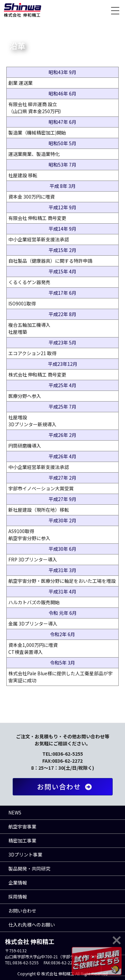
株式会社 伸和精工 (22, 10)
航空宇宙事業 (22, 826)
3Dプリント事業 (25, 854)
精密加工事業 (22, 840)
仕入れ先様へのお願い (32, 925)
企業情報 (18, 883)
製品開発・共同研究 (29, 869)
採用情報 (18, 897)
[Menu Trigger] (115, 10)
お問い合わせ (66, 787)
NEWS (15, 812)
